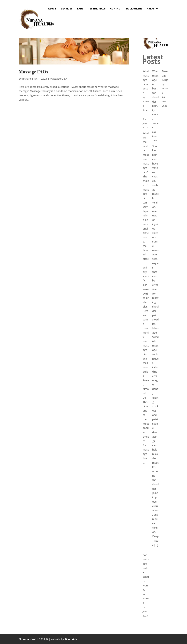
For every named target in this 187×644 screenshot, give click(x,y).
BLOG (51, 24)
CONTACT (116, 9)
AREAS (151, 9)
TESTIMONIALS (97, 9)
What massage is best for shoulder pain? (155, 88)
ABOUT (52, 9)
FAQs (80, 9)
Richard (27, 79)
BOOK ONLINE (134, 9)
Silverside (71, 639)
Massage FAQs (33, 72)
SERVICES (67, 9)
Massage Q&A (58, 79)
